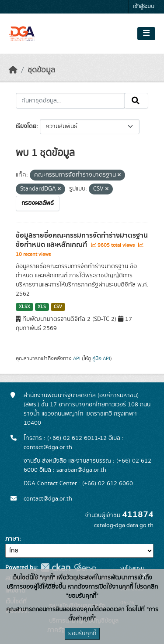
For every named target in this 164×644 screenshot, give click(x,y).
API (77, 358)
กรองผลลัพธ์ (38, 203)
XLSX (24, 307)
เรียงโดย (26, 126)
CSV (58, 307)
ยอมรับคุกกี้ (82, 634)
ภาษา (12, 539)
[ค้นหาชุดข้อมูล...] (70, 101)
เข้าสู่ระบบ (144, 7)
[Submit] (136, 101)
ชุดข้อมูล (41, 70)
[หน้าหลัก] (13, 70)
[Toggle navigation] (146, 34)
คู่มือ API (101, 358)
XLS (42, 307)
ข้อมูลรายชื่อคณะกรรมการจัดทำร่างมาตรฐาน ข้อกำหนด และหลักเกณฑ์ (82, 240)
